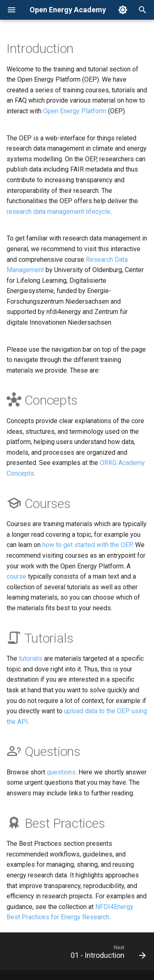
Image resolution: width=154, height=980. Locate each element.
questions (61, 772)
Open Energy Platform (75, 111)
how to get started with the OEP (87, 545)
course (16, 576)
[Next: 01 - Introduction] (107, 954)
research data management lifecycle (59, 212)
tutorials (31, 658)
